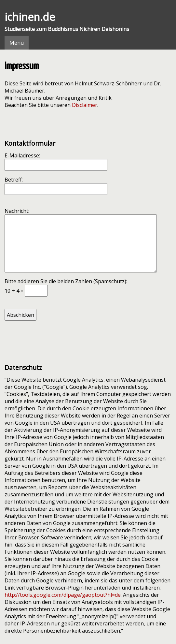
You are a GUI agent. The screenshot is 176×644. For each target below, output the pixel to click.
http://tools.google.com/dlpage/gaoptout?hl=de (63, 595)
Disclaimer (85, 105)
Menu (17, 43)
